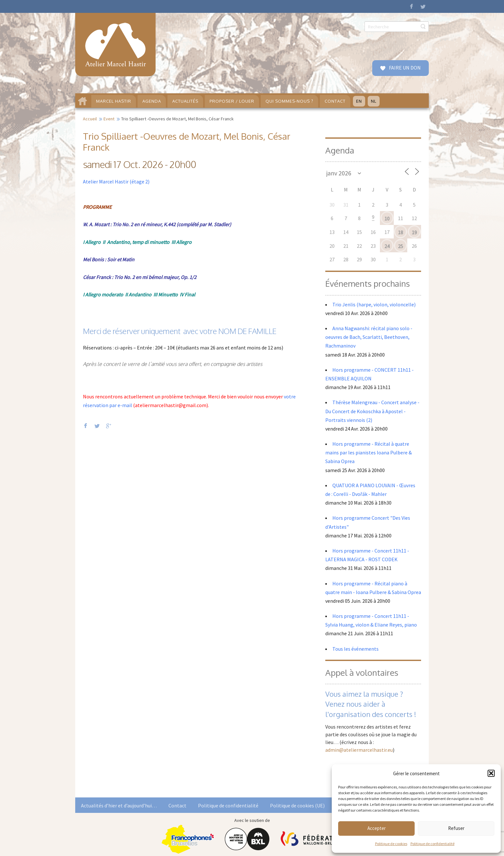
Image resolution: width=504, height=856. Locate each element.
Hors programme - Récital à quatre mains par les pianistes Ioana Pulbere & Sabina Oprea (369, 452)
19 (414, 232)
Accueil (90, 119)
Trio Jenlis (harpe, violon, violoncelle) (374, 304)
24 (387, 246)
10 (387, 219)
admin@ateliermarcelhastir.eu (359, 750)
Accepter (377, 828)
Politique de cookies (391, 844)
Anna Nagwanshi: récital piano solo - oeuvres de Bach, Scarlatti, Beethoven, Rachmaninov (369, 337)
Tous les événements (355, 649)
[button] (491, 773)
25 (401, 246)
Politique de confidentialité (432, 844)
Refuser (456, 828)
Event (109, 119)
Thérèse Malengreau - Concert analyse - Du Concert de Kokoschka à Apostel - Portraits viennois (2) (372, 411)
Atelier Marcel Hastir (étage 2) (116, 181)
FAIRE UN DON (404, 68)
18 (401, 232)
